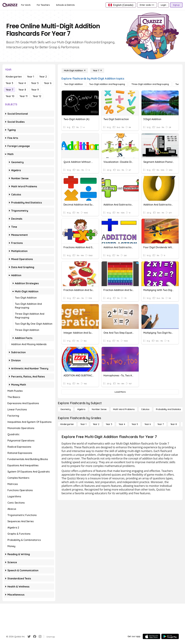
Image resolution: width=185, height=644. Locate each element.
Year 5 (35, 83)
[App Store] (151, 636)
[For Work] (26, 5)
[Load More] (120, 392)
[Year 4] (122, 424)
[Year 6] (148, 424)
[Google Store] (170, 636)
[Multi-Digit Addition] (75, 71)
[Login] (163, 5)
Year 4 (22, 83)
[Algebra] (81, 409)
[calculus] (145, 409)
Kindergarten (14, 77)
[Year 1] (83, 424)
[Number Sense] (99, 409)
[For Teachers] (43, 5)
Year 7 (9, 90)
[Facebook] (35, 637)
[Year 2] (96, 424)
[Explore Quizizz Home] (10, 5)
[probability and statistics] (168, 409)
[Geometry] (66, 409)
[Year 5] (135, 424)
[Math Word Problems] (124, 409)
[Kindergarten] (67, 424)
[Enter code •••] (147, 5)
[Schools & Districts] (65, 5)
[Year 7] (97, 71)
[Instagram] (40, 637)
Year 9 (35, 90)
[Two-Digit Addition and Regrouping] (107, 84)
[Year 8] (174, 424)
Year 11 (24, 96)
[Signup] (176, 5)
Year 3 (9, 83)
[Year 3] (109, 424)
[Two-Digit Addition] (73, 84)
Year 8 (22, 90)
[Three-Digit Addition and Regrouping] (150, 84)
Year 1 (31, 77)
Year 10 (10, 96)
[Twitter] (29, 637)
